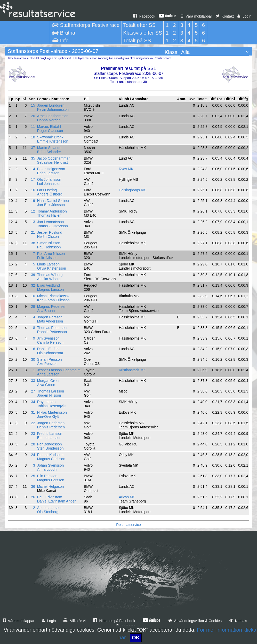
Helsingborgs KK (132, 190)
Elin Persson (47, 476)
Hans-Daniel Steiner (53, 201)
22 (33, 423)
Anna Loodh (47, 469)
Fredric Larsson (50, 434)
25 (33, 476)
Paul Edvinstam (50, 497)
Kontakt (225, 16)
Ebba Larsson (48, 173)
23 (33, 434)
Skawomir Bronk (50, 137)
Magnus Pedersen (52, 307)
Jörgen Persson (50, 317)
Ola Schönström (50, 353)
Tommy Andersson (52, 211)
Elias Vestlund (49, 285)
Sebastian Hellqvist (53, 162)
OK (136, 638)
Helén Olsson (48, 237)
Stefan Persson (50, 359)
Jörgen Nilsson (49, 395)
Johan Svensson (51, 465)
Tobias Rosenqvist (52, 406)
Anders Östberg (50, 194)
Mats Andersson (50, 321)
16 (33, 190)
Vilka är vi (74, 621)
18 (33, 137)
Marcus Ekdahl (49, 127)
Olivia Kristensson (52, 268)
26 (33, 497)
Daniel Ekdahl (48, 349)
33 (33, 381)
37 (33, 148)
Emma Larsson (49, 438)
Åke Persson (47, 364)
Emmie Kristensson (53, 141)
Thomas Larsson (51, 391)
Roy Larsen (46, 402)
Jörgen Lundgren (51, 105)
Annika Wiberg (49, 279)
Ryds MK (126, 169)
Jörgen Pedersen (51, 423)
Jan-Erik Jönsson (51, 205)
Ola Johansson (49, 179)
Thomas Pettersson (53, 328)
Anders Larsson (50, 508)
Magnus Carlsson (51, 459)
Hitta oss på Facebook (114, 621)
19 (33, 201)
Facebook (144, 16)
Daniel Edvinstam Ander (56, 501)
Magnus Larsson (51, 289)
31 (33, 412)
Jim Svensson (48, 338)
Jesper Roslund (50, 232)
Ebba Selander (49, 152)
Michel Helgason (51, 486)
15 (33, 105)
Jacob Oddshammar (53, 158)
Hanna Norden (49, 120)
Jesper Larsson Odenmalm (59, 370)
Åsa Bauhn (46, 311)
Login (244, 16)
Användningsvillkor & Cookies (195, 621)
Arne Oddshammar (52, 116)
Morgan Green (49, 381)
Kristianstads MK (132, 370)
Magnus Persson (51, 480)
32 (33, 285)
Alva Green (46, 385)
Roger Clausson (50, 131)
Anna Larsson (48, 374)
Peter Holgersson (51, 169)
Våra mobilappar (196, 16)
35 (33, 158)
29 (33, 307)
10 (33, 296)
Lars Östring (47, 190)
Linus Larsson (48, 264)
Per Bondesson (50, 444)
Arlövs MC (127, 497)
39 (33, 275)
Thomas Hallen (49, 215)
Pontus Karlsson (50, 455)
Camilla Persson (50, 342)
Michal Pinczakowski (54, 296)
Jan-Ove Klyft (48, 417)
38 (33, 243)
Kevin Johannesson (53, 109)
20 (33, 116)
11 (33, 127)
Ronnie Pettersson (52, 332)
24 (33, 455)
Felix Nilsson (47, 258)
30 (33, 359)
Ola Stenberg (48, 512)
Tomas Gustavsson (53, 226)
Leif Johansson (49, 184)
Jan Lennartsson (51, 222)
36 (33, 486)
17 (33, 179)
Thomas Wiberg (50, 275)
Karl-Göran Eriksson (53, 300)
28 (33, 444)
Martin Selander (50, 148)
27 (33, 391)
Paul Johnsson (49, 247)
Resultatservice (128, 525)
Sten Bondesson (50, 448)
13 (33, 222)
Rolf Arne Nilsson (51, 254)
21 (33, 232)
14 (33, 169)
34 (33, 402)
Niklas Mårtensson (52, 412)
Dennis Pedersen (51, 427)
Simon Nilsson (49, 243)
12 (33, 211)
